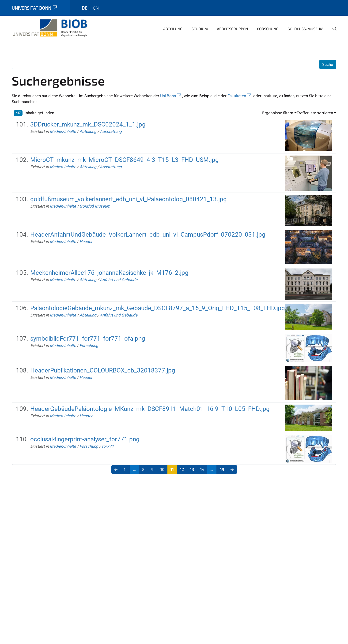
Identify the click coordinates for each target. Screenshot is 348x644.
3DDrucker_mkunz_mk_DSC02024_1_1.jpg (88, 124)
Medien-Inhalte (63, 131)
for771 (108, 446)
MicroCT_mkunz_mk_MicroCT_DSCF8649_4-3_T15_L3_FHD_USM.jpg (125, 160)
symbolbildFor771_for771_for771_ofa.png (88, 339)
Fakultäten (240, 96)
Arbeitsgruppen (232, 29)
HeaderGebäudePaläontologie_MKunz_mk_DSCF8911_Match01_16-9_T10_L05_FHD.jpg (150, 409)
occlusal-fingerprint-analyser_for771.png (85, 439)
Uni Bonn (171, 96)
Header (86, 242)
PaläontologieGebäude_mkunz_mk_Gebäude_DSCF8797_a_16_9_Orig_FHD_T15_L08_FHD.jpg (158, 308)
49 (222, 469)
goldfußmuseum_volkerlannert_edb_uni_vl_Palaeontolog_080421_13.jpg (129, 199)
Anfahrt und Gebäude (119, 280)
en (96, 8)
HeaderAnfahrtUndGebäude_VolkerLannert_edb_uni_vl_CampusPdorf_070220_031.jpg (148, 235)
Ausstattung (111, 131)
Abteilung (173, 29)
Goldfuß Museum (95, 206)
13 (192, 469)
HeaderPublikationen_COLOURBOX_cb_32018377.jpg (103, 370)
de (84, 8)
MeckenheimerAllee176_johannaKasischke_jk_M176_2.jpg (109, 273)
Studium (200, 29)
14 (202, 469)
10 (162, 469)
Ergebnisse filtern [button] (278, 113)
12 (182, 469)
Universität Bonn (35, 8)
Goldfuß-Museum (305, 29)
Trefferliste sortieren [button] (315, 113)
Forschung (268, 29)
